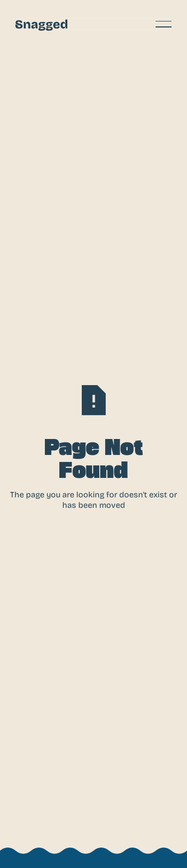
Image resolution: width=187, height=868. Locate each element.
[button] (164, 24)
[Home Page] (41, 24)
